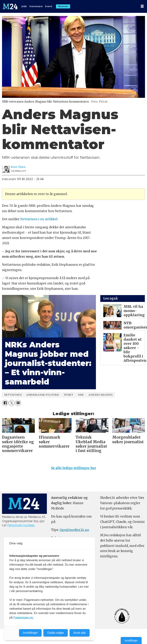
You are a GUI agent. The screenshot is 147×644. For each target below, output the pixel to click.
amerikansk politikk (43, 395)
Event (49, 6)
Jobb (24, 6)
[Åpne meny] (142, 6)
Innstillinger (131, 641)
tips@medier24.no (74, 530)
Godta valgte (56, 633)
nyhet (69, 395)
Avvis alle (80, 633)
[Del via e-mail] (18, 403)
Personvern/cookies (21, 525)
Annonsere (36, 6)
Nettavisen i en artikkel (39, 219)
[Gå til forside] (10, 6)
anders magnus (101, 395)
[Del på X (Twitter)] (12, 403)
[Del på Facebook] (5, 403)
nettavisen (13, 395)
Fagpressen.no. (24, 617)
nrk (81, 395)
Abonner (63, 6)
